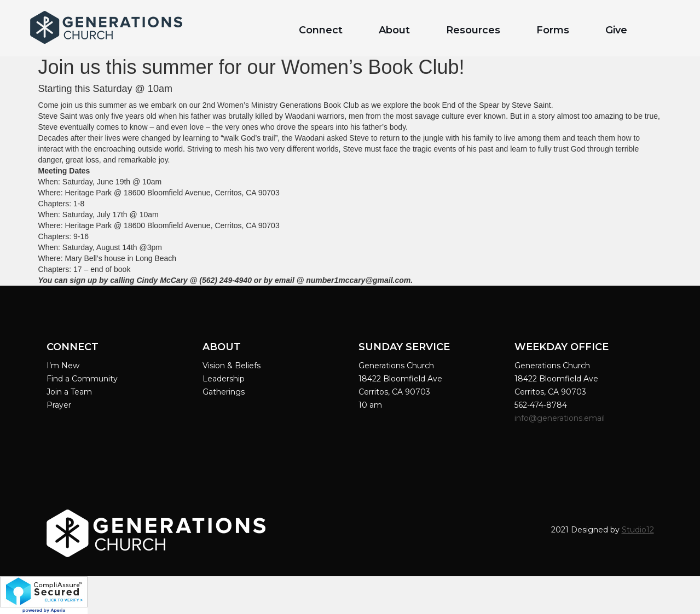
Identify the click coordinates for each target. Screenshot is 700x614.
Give (616, 30)
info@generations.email (561, 418)
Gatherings (224, 392)
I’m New (63, 366)
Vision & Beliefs (232, 366)
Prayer (59, 405)
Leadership (224, 379)
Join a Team (69, 392)
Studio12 (638, 530)
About (394, 30)
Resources (473, 30)
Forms (553, 30)
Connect (321, 30)
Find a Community (82, 379)
